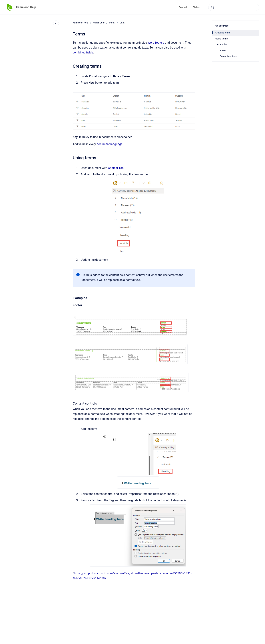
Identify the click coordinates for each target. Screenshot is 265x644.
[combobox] (234, 7)
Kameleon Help (26, 7)
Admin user (99, 23)
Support (183, 7)
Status (196, 7)
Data (122, 23)
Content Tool (116, 168)
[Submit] (212, 7)
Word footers (156, 43)
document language (110, 144)
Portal (112, 23)
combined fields (83, 52)
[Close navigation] (56, 23)
